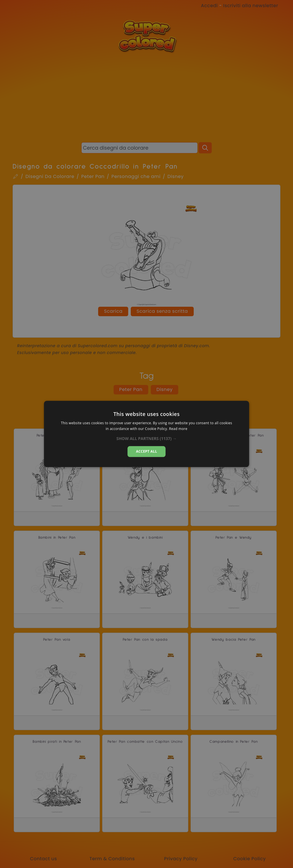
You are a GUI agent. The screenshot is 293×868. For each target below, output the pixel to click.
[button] (147, 439)
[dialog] (147, 434)
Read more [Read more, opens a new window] (178, 429)
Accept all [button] (146, 451)
